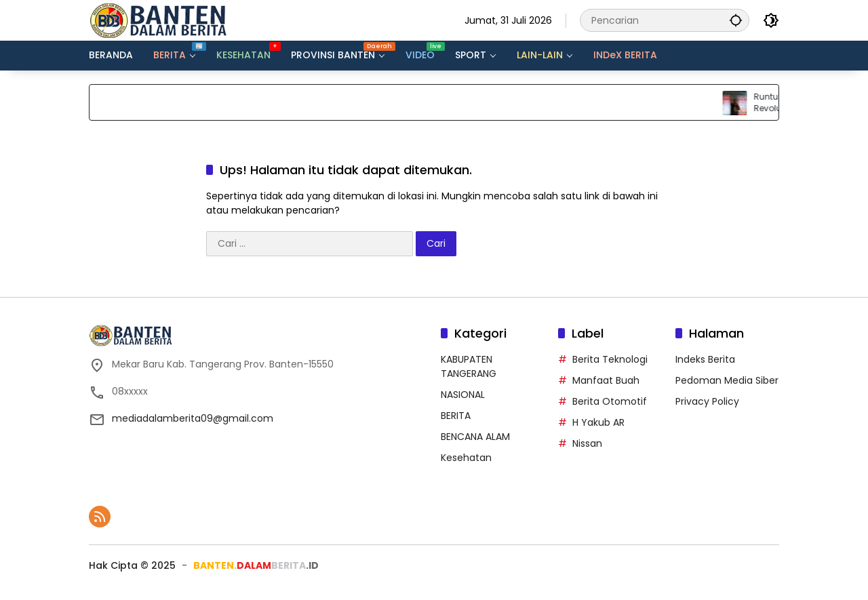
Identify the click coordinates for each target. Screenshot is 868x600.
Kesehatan (466, 458)
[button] (736, 20)
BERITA (456, 416)
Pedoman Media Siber (727, 380)
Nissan (587, 443)
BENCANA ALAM (475, 437)
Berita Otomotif (610, 401)
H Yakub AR (598, 422)
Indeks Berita (705, 359)
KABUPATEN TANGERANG (469, 366)
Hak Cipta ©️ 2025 (132, 565)
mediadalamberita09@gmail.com (193, 418)
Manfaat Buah (606, 380)
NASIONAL (463, 395)
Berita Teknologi (610, 359)
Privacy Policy (707, 401)
